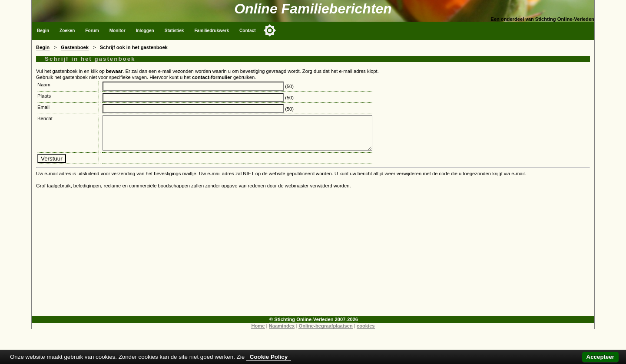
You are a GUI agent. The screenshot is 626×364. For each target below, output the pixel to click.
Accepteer (600, 357)
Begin (43, 31)
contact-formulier (212, 77)
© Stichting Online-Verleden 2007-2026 (314, 326)
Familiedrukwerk (212, 31)
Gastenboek (75, 47)
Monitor (118, 31)
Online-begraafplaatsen (325, 332)
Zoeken (67, 31)
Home (258, 332)
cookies (366, 332)
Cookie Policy (269, 357)
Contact (248, 31)
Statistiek (174, 31)
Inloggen (145, 31)
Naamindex (282, 332)
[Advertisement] (313, 262)
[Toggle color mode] (270, 30)
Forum (92, 31)
